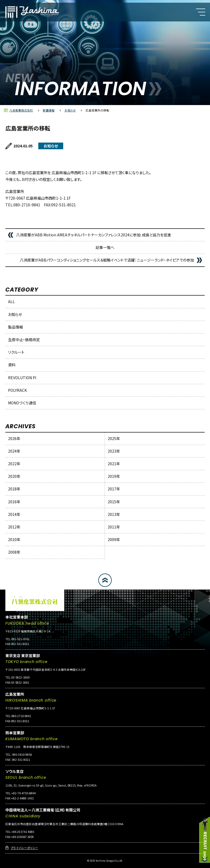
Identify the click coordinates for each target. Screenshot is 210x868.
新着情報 (49, 110)
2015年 (114, 502)
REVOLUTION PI (22, 378)
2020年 (14, 476)
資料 (12, 365)
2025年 (114, 438)
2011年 (114, 527)
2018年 (14, 489)
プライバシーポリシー (24, 848)
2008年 (14, 552)
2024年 (14, 451)
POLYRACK (17, 390)
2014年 (14, 514)
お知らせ (70, 110)
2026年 (14, 438)
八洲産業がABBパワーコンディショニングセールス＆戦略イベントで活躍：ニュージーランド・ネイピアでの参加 (107, 260)
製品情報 (16, 327)
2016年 (14, 502)
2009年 (114, 539)
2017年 (114, 489)
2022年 (14, 464)
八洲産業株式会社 (21, 110)
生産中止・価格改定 (24, 340)
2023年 (114, 451)
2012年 (14, 527)
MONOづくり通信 (22, 403)
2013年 (114, 514)
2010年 (14, 539)
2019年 (114, 476)
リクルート (16, 352)
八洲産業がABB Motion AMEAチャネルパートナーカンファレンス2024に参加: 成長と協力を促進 (94, 235)
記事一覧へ (105, 247)
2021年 (114, 464)
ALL (11, 301)
